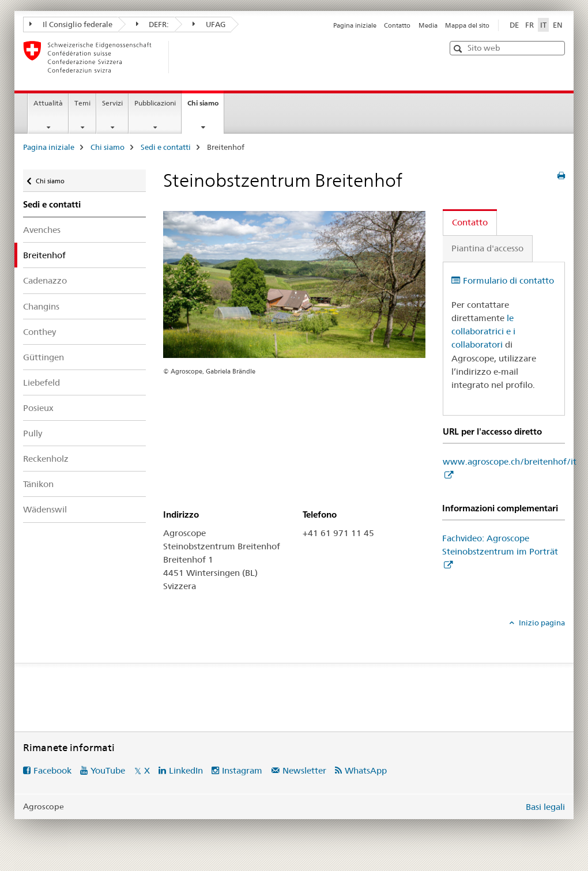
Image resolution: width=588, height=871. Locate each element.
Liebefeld (42, 382)
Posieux (38, 408)
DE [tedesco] (514, 25)
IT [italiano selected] (543, 25)
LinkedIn (186, 770)
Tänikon (38, 484)
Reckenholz (46, 459)
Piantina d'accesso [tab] (487, 248)
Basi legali (545, 807)
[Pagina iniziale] (187, 57)
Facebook (52, 770)
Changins (41, 306)
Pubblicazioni (155, 103)
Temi (82, 103)
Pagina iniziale (355, 25)
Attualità (48, 103)
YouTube (108, 770)
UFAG (209, 24)
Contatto (397, 25)
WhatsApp (366, 770)
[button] (459, 49)
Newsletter (304, 770)
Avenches (42, 230)
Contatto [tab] (470, 222)
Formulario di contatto (508, 280)
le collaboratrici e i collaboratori (483, 331)
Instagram (242, 770)
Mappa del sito (467, 25)
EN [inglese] (558, 25)
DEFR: (153, 24)
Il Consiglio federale (71, 24)
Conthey (39, 332)
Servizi (112, 103)
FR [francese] (529, 25)
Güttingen (44, 357)
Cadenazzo (45, 280)
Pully (33, 433)
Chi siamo (206, 107)
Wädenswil (45, 509)
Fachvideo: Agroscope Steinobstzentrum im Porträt (500, 545)
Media (428, 25)
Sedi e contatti (166, 147)
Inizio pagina (541, 623)
